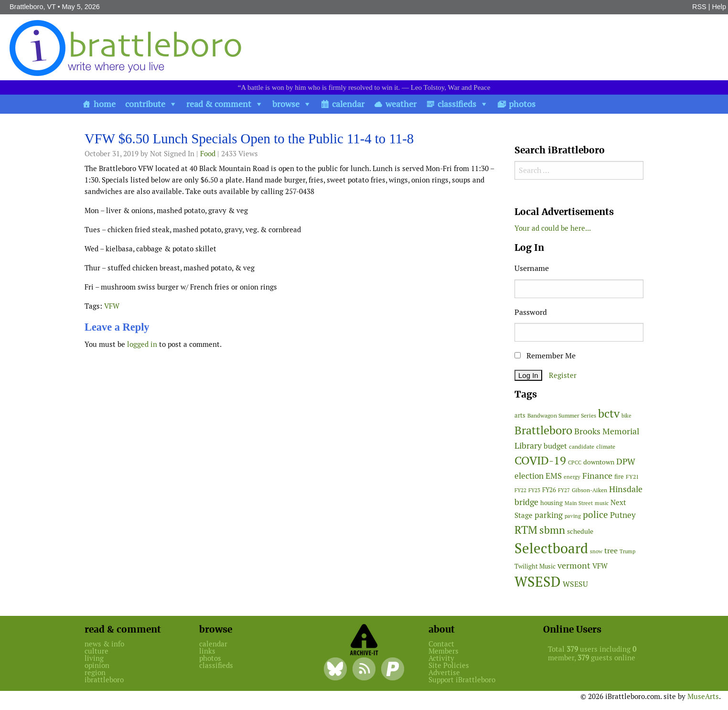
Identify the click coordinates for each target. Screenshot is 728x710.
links (207, 651)
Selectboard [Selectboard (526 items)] (551, 548)
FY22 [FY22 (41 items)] (520, 490)
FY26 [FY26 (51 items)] (549, 490)
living (94, 658)
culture (96, 651)
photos (522, 104)
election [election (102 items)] (529, 476)
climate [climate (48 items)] (606, 447)
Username (532, 268)
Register (563, 375)
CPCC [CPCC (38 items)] (575, 463)
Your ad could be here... (553, 228)
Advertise (444, 672)
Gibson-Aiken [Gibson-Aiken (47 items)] (589, 490)
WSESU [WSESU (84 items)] (575, 584)
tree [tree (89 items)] (611, 551)
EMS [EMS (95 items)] (554, 476)
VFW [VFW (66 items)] (600, 566)
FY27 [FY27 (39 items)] (564, 490)
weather (401, 104)
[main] (292, 243)
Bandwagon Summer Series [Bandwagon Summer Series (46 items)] (562, 415)
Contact (441, 644)
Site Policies (449, 665)
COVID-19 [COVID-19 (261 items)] (540, 460)
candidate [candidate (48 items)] (582, 447)
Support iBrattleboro (462, 680)
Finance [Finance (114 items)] (597, 476)
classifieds (457, 104)
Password (531, 312)
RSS (699, 7)
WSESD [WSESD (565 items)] (538, 582)
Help (719, 7)
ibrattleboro (104, 680)
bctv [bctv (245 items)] (609, 414)
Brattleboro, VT (33, 7)
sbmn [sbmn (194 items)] (552, 530)
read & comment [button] (219, 104)
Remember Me (545, 356)
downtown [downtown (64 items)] (599, 462)
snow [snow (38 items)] (596, 551)
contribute (145, 104)
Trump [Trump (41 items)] (627, 551)
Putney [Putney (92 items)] (623, 515)
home (105, 104)
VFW (112, 306)
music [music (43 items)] (602, 503)
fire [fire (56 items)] (619, 477)
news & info (104, 644)
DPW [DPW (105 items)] (626, 461)
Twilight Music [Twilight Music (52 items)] (535, 566)
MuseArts (703, 696)
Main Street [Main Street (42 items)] (579, 503)
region (95, 672)
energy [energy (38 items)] (572, 477)
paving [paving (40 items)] (573, 516)
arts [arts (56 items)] (520, 415)
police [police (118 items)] (595, 515)
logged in (142, 344)
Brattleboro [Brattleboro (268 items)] (543, 430)
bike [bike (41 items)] (626, 416)
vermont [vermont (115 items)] (574, 565)
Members (444, 651)
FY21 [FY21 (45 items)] (632, 477)
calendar (348, 104)
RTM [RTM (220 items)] (526, 530)
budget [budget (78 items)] (555, 446)
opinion (97, 665)
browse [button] (286, 104)
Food (208, 154)
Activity (441, 658)
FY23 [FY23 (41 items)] (534, 490)
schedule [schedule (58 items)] (580, 531)
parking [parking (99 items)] (549, 515)
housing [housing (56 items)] (551, 503)
